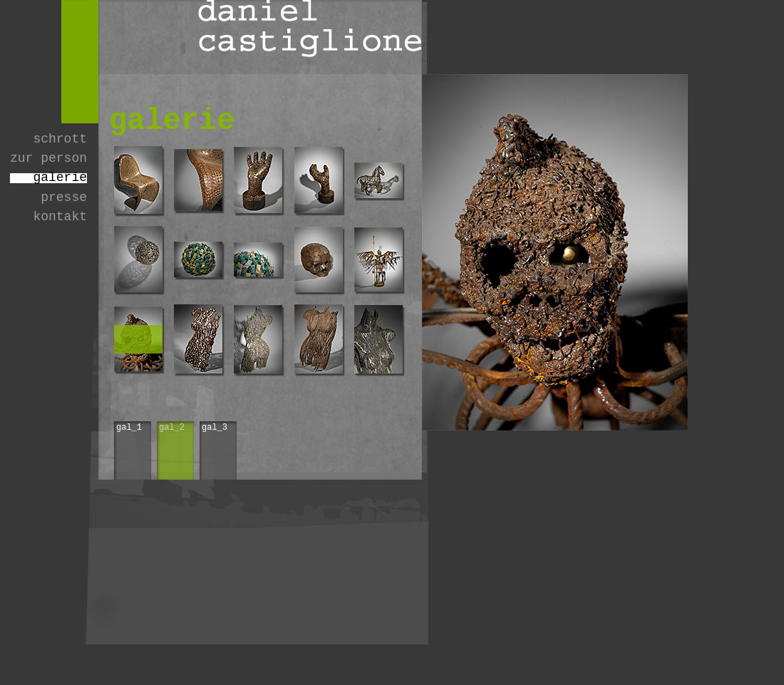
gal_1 (129, 428)
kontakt (60, 217)
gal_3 (215, 428)
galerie (60, 178)
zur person (48, 159)
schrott (60, 139)
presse (64, 198)
